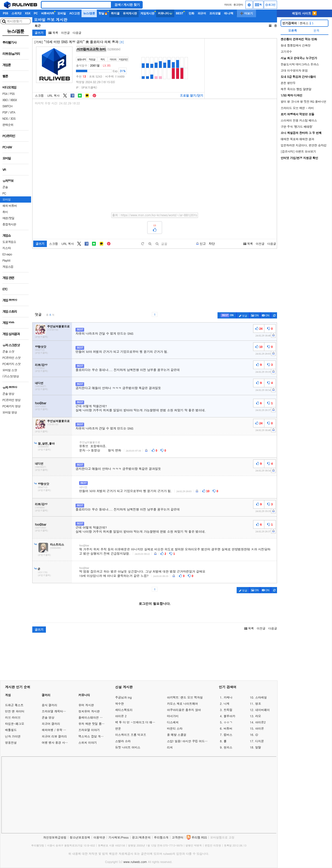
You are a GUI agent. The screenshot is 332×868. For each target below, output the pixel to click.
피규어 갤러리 (51, 724)
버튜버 (228, 728)
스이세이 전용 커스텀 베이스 (299, 120)
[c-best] (227, 315)
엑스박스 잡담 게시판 (93, 736)
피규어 (202, 13)
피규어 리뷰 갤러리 (54, 736)
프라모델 (215, 13)
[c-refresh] (274, 315)
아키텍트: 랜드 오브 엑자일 (185, 697)
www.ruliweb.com (135, 862)
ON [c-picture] (255, 315)
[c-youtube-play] (266, 315)
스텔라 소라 (123, 741)
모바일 (62, 13)
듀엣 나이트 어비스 (128, 747)
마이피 (228, 5)
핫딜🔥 (103, 13)
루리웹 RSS (199, 837)
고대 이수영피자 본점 (294, 70)
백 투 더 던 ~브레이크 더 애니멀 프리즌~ (136, 722)
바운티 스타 (175, 728)
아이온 (260, 728)
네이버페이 (263, 710)
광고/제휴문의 (141, 837)
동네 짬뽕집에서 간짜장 (296, 45)
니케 (226, 704)
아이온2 (261, 722)
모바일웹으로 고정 (222, 837)
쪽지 (103, 59)
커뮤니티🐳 (165, 13)
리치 (170, 747)
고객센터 (178, 837)
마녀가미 (173, 716)
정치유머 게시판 (89, 711)
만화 (191, 13)
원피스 (228, 747)
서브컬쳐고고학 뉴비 (91, 49)
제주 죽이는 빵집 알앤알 (296, 89)
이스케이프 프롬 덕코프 (131, 735)
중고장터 (238, 5)
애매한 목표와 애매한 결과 (297, 139)
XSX (28, 13)
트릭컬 (228, 710)
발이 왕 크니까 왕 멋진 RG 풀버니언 (303, 101)
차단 (212, 244)
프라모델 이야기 (89, 730)
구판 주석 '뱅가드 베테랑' (297, 127)
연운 (118, 728)
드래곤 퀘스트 (14, 705)
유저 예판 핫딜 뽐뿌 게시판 (96, 724)
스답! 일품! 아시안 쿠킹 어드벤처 (188, 741)
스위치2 (16, 13)
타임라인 (123, 59)
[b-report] (201, 244)
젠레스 (298, 23)
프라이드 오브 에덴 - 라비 (297, 108)
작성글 (92, 59)
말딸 (258, 747)
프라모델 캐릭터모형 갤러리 (60, 711)
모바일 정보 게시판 (51, 20)
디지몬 (260, 741)
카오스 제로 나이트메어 (182, 704)
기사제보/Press (119, 837)
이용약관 (99, 837)
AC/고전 (75, 13)
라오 (258, 716)
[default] (143, 244)
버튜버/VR (48, 13)
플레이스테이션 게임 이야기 (97, 717)
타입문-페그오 (15, 724)
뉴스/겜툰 (89, 13)
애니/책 (229, 13)
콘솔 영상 (48, 717)
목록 (53, 33)
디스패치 (173, 722)
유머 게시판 (86, 705)
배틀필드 (11, 730)
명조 (258, 704)
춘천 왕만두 (288, 83)
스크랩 (39, 96)
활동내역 (82, 59)
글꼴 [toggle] (164, 244)
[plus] (150, 244)
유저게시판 (130, 13)
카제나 (228, 697)
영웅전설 (11, 742)
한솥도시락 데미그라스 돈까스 (300, 64)
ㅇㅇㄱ (228, 722)
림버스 (228, 735)
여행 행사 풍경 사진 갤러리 (60, 742)
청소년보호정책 (80, 837)
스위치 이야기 (88, 742)
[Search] (76, 5)
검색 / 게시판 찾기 (127, 5)
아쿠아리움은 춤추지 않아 (184, 710)
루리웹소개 (161, 837)
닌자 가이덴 (13, 736)
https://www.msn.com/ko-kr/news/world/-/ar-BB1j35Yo (159, 215)
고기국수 (286, 51)
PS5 (5, 13)
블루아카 (229, 716)
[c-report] (273, 335)
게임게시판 (147, 13)
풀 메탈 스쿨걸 (177, 735)
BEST (180, 13)
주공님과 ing (123, 697)
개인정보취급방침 (55, 837)
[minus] (157, 244)
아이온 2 (121, 716)
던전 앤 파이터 (15, 711)
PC (36, 13)
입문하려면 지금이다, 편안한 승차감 (304, 145)
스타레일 (261, 697)
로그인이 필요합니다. (155, 604)
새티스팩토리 (124, 710)
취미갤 (115, 13)
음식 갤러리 (49, 705)
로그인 (270, 5)
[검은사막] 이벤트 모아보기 (298, 151)
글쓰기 (39, 33)
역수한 (120, 704)
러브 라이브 (13, 717)
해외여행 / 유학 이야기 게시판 (62, 730)
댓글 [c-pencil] (243, 316)
